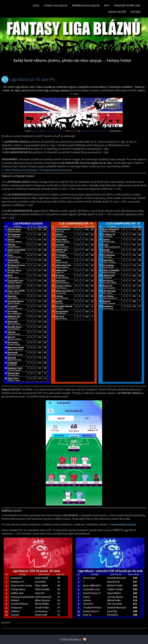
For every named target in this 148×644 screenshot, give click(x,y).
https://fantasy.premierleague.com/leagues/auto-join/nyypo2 (38, 170)
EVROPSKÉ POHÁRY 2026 (127, 6)
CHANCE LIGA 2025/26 (56, 6)
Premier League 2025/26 (86, 6)
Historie (135, 12)
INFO (107, 6)
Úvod (36, 6)
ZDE (73, 189)
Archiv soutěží (117, 12)
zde (75, 94)
